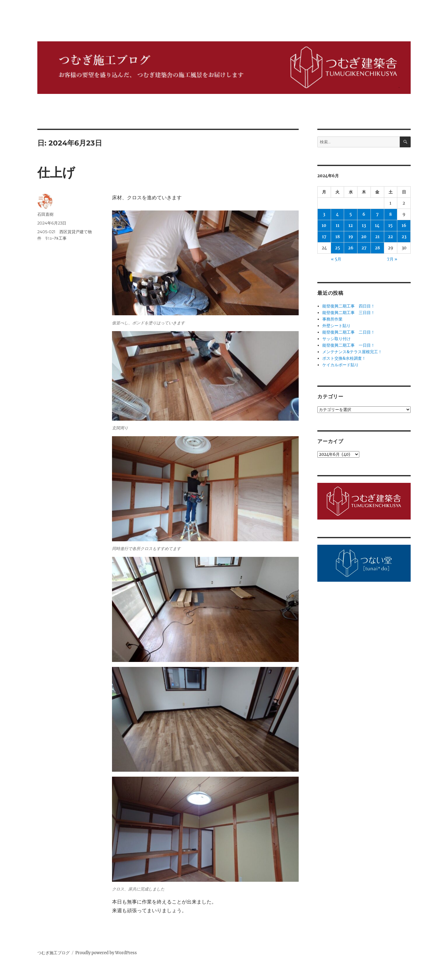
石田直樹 (45, 214)
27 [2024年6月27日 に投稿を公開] (364, 248)
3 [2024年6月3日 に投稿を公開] (324, 214)
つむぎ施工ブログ (54, 953)
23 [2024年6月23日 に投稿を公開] (404, 237)
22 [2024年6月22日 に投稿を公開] (390, 237)
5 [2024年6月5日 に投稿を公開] (351, 214)
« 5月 (336, 259)
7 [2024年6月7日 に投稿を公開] (377, 214)
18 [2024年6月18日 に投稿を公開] (338, 237)
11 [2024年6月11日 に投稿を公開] (338, 226)
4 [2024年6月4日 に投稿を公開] (337, 214)
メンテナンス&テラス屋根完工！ (352, 352)
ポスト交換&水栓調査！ (344, 358)
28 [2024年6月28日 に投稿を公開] (377, 248)
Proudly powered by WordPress (106, 953)
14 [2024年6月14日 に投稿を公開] (377, 226)
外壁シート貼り (336, 326)
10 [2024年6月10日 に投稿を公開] (324, 226)
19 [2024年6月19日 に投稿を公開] (351, 237)
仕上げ (56, 172)
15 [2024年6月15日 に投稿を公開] (390, 226)
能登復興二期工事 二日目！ (349, 332)
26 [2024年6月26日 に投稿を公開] (351, 248)
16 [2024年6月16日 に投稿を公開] (404, 226)
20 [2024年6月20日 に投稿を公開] (364, 237)
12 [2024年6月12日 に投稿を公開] (351, 226)
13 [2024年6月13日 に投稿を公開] (364, 226)
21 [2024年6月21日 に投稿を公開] (377, 237)
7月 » (392, 259)
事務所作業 (332, 319)
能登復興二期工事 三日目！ (349, 313)
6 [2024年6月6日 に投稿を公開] (364, 214)
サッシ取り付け (336, 339)
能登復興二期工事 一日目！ (349, 345)
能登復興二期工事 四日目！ (349, 306)
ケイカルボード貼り (341, 365)
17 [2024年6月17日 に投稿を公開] (324, 237)
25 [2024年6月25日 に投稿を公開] (338, 248)
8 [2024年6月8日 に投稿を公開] (390, 214)
